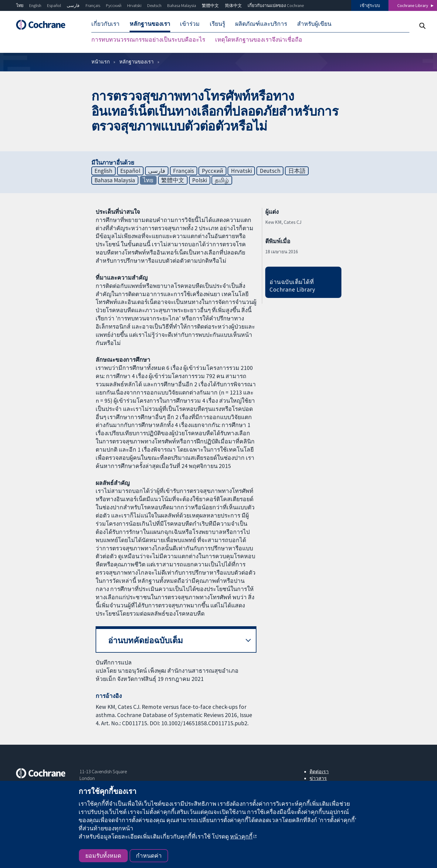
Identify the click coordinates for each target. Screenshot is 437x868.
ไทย (20, 5)
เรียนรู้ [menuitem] (217, 24)
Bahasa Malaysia (182, 5)
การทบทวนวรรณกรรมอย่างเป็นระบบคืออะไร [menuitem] (148, 39)
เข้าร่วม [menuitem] (190, 24)
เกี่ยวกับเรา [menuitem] (105, 24)
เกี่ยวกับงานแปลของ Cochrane (276, 5)
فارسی (73, 5)
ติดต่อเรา (319, 771)
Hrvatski (134, 5)
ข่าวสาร (318, 778)
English (35, 5)
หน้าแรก (101, 62)
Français (93, 5)
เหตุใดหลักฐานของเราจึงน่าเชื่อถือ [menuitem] (259, 39)
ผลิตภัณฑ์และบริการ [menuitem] (261, 24)
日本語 (297, 171)
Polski (200, 180)
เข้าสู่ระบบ (370, 5)
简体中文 (233, 5)
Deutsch (154, 5)
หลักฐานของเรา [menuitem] (150, 24)
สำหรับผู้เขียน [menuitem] (314, 24)
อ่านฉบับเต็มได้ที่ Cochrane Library (292, 286)
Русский (114, 5)
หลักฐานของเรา (136, 62)
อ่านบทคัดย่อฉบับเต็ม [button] (146, 640)
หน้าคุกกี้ (241, 836)
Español (54, 5)
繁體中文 (210, 5)
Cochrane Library (413, 5)
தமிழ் (222, 180)
